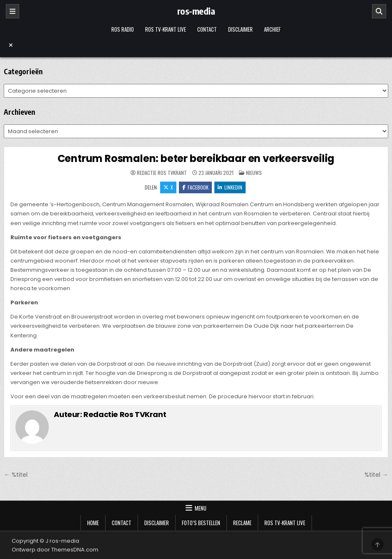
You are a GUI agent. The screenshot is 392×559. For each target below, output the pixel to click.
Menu (201, 508)
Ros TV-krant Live (166, 29)
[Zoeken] (379, 11)
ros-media (196, 11)
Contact (207, 29)
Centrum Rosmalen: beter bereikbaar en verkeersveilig (196, 158)
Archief (272, 29)
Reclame (242, 523)
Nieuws (254, 173)
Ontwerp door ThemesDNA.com (55, 550)
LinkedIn (230, 187)
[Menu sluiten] (196, 45)
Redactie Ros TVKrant (162, 173)
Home (93, 523)
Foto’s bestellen (201, 523)
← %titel (15, 475)
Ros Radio (123, 29)
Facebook (195, 187)
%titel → (376, 475)
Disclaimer (240, 29)
